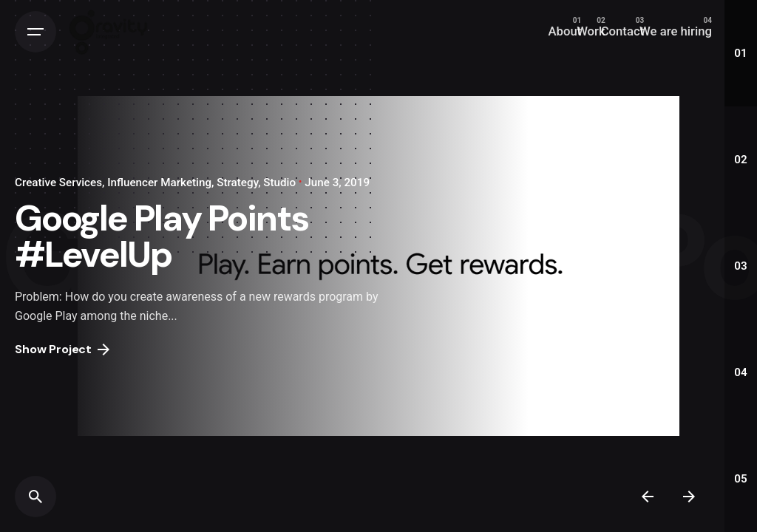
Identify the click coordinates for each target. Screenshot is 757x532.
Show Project (62, 349)
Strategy (237, 183)
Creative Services (58, 183)
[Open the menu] (35, 32)
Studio (279, 183)
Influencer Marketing (159, 183)
